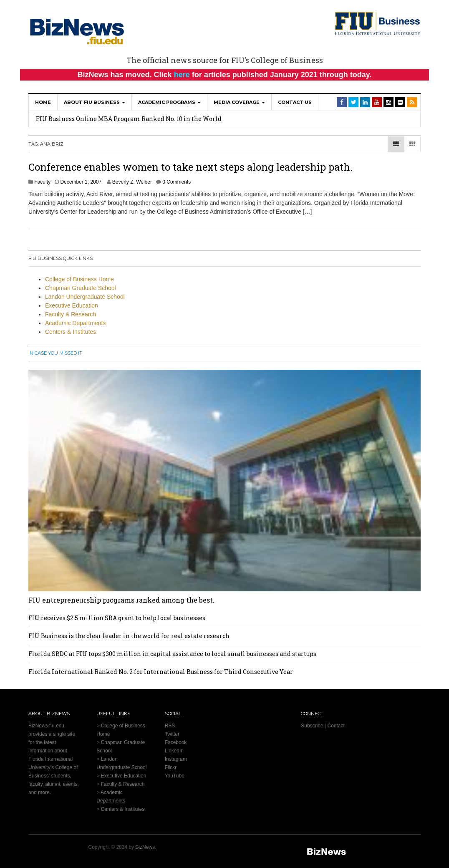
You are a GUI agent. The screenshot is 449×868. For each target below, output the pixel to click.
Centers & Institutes (71, 332)
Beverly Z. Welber (132, 182)
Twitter (172, 734)
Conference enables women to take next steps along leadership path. (190, 167)
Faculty (42, 182)
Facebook (176, 742)
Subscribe (312, 726)
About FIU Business (95, 102)
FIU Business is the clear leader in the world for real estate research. (130, 636)
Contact (336, 726)
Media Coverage (239, 102)
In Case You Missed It (55, 353)
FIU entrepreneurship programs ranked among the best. (121, 600)
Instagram (176, 759)
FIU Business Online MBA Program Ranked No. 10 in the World (129, 119)
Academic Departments (76, 323)
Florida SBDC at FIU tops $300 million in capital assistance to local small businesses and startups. (173, 654)
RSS (170, 726)
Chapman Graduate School (81, 288)
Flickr (171, 767)
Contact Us (295, 102)
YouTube (175, 776)
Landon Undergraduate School (85, 297)
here (182, 75)
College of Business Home (79, 279)
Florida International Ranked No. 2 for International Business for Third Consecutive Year (161, 672)
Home (43, 102)
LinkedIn (174, 751)
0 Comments (177, 182)
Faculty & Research (71, 314)
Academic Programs (169, 102)
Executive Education (72, 305)
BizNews (145, 847)
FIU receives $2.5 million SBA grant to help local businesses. (117, 618)
